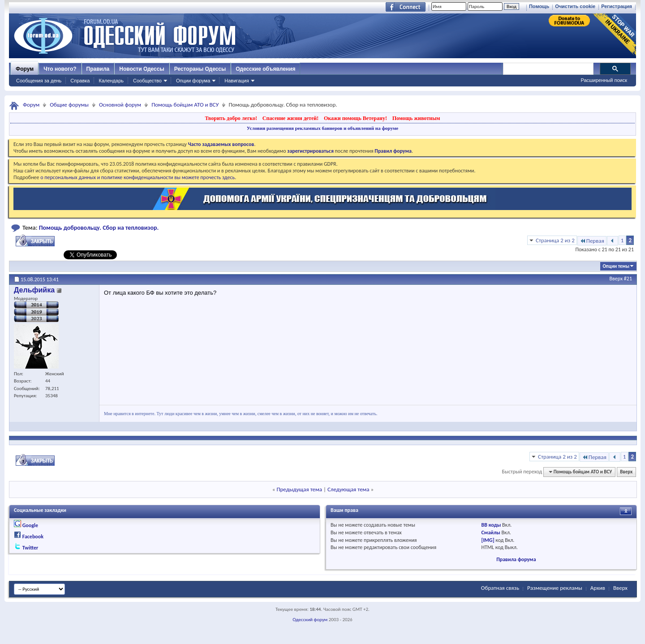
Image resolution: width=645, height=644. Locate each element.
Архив (598, 588)
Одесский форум (310, 620)
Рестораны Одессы (200, 69)
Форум (25, 69)
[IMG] (488, 540)
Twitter (30, 548)
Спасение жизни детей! (290, 118)
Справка (80, 81)
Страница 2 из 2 (555, 240)
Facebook (33, 537)
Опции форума (193, 81)
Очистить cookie (575, 6)
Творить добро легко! (231, 118)
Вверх (616, 279)
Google (30, 525)
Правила (98, 69)
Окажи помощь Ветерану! (355, 118)
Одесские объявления (265, 69)
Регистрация (617, 6)
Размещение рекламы (555, 588)
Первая (592, 241)
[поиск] (548, 69)
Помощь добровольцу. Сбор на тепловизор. (99, 228)
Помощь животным (416, 118)
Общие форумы (69, 105)
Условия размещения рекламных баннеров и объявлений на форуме (322, 128)
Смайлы (491, 532)
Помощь (539, 6)
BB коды (491, 525)
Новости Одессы (142, 69)
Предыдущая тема (299, 489)
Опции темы (616, 266)
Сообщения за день (39, 81)
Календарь (111, 81)
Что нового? (60, 69)
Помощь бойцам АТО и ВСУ (185, 105)
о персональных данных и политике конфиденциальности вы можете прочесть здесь (138, 177)
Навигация (236, 81)
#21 (628, 279)
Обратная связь (500, 588)
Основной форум (120, 105)
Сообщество (147, 81)
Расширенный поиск (604, 80)
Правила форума (516, 559)
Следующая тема (348, 489)
